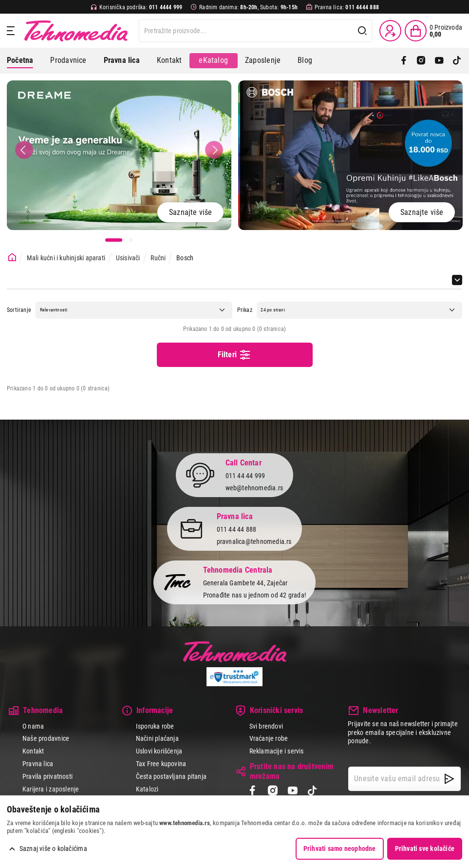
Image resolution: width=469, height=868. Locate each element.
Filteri (235, 355)
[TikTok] (457, 60)
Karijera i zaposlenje (51, 789)
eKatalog (213, 60)
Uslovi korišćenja (159, 751)
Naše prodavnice (46, 738)
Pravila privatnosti (47, 776)
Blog (305, 60)
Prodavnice (68, 60)
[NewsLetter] (449, 779)
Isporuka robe (155, 726)
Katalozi (147, 789)
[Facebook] (404, 60)
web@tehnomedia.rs (254, 488)
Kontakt (169, 60)
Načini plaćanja (157, 738)
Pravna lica (38, 764)
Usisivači (128, 258)
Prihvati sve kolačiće (425, 849)
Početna (20, 60)
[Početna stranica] (12, 258)
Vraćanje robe (269, 738)
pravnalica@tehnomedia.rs (254, 541)
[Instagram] (421, 60)
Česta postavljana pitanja (171, 776)
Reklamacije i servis (277, 751)
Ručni (158, 258)
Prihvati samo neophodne (340, 849)
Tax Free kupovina (161, 764)
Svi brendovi (266, 726)
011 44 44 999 (245, 476)
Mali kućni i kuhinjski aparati (66, 258)
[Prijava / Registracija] (390, 31)
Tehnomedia (76, 31)
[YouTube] (439, 60)
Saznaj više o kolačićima (53, 849)
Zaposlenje (263, 60)
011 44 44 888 (237, 529)
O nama (33, 726)
